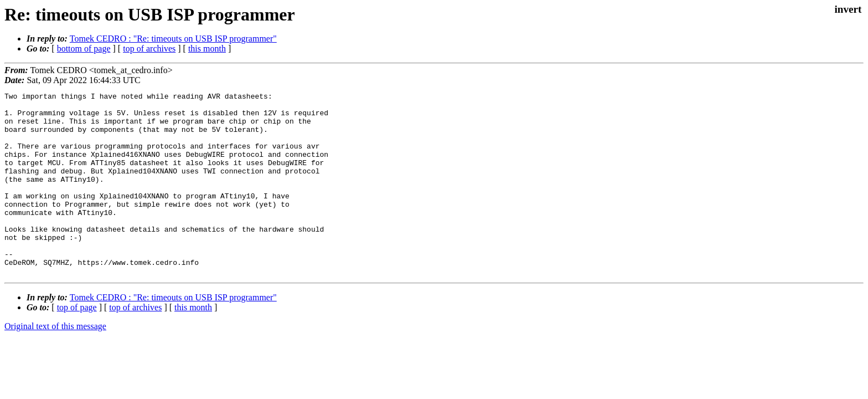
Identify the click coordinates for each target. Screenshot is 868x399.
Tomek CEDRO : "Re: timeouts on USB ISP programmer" (173, 39)
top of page (77, 344)
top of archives (149, 48)
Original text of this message (55, 363)
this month (207, 48)
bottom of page (84, 48)
